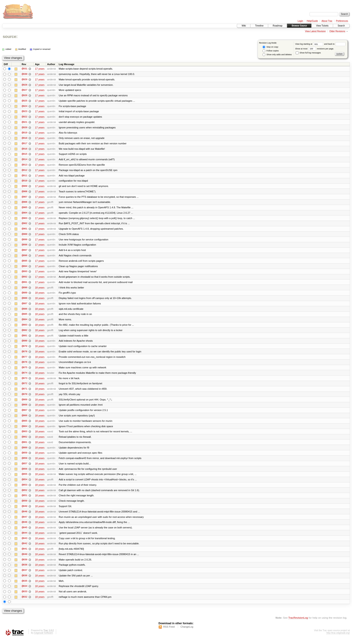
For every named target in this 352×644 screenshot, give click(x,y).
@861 (24, 446)
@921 (24, 123)
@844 (24, 537)
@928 (24, 85)
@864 (24, 430)
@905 (24, 209)
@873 (24, 381)
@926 (24, 96)
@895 (24, 263)
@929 (24, 79)
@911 (24, 176)
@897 (24, 252)
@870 (24, 397)
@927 (24, 90)
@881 (24, 338)
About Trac (327, 21)
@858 (24, 462)
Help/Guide (312, 21)
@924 (24, 106)
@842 (24, 548)
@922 (24, 117)
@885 (24, 317)
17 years (40, 69)
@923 (24, 112)
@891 (24, 284)
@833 (24, 597)
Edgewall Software (43, 638)
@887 (24, 306)
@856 (24, 473)
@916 (24, 149)
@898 (24, 246)
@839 (24, 564)
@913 (24, 166)
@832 (24, 602)
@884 (24, 322)
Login (300, 21)
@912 (24, 171)
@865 (24, 424)
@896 (24, 257)
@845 (24, 532)
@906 (24, 203)
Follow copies (271, 51)
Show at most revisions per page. (315, 49)
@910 (24, 182)
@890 (24, 290)
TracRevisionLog (298, 623)
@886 (24, 311)
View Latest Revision (315, 31)
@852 (24, 494)
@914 (24, 160)
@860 (24, 451)
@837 (24, 575)
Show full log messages (308, 53)
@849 (24, 510)
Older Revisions (337, 31)
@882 (24, 333)
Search (341, 26)
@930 (24, 74)
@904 (24, 214)
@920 (24, 128)
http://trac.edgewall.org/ (338, 638)
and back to (335, 44)
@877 (24, 360)
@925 (24, 101)
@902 (24, 225)
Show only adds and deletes (277, 55)
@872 (24, 387)
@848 (24, 516)
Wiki (244, 26)
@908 (24, 193)
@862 (24, 440)
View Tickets (322, 26)
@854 (24, 484)
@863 (24, 435)
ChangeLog (187, 632)
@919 (24, 133)
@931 (24, 69)
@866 (24, 419)
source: (10, 36)
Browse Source (299, 26)
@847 (24, 521)
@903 (24, 220)
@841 (24, 554)
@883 (24, 327)
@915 (24, 155)
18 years (40, 290)
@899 (24, 241)
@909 (24, 187)
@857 (24, 467)
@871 (24, 392)
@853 (24, 489)
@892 (24, 279)
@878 (24, 354)
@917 (24, 144)
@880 (24, 343)
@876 (24, 365)
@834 (24, 591)
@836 (24, 580)
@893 (24, 273)
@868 (24, 408)
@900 (24, 236)
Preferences (342, 21)
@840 (24, 559)
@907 (24, 198)
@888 (24, 300)
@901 (24, 230)
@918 (24, 139)
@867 (24, 413)
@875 (24, 370)
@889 (24, 295)
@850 (24, 505)
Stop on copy (270, 47)
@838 (24, 570)
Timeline (259, 26)
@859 (24, 457)
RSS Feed (169, 632)
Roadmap (278, 26)
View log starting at (310, 44)
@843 (24, 543)
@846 (24, 527)
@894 (24, 268)
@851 (24, 500)
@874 (24, 376)
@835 (24, 586)
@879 (24, 349)
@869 (24, 403)
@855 (24, 478)
